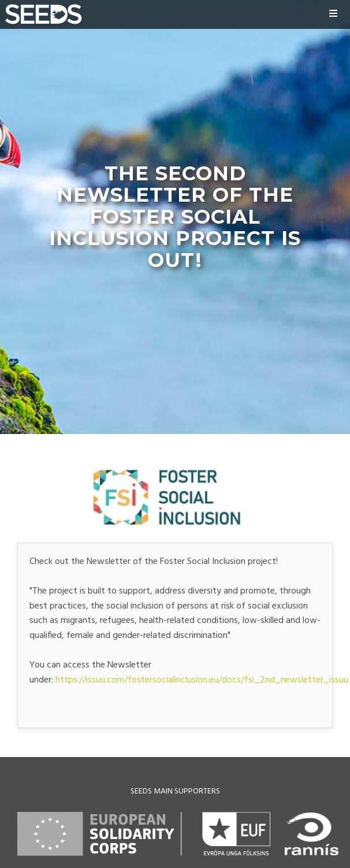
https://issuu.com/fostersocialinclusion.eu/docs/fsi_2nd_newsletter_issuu (202, 680)
